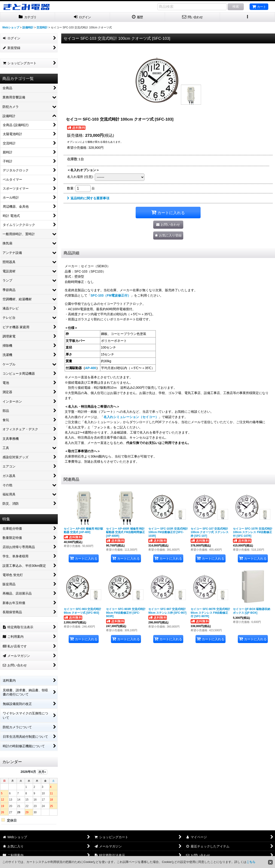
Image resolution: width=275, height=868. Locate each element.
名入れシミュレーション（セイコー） (131, 417)
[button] (247, 17)
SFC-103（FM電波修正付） (111, 295)
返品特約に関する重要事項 (88, 198)
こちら (251, 862)
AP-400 (91, 368)
